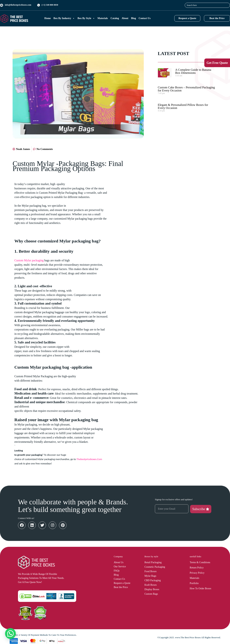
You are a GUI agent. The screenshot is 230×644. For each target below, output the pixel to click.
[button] (10, 634)
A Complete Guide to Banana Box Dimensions (193, 71)
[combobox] (207, 5)
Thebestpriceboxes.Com (89, 459)
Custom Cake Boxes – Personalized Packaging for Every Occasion (186, 89)
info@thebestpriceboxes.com (18, 5)
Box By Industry (64, 18)
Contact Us (145, 18)
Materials (103, 18)
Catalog (115, 18)
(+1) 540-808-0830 (50, 5)
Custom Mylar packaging (29, 260)
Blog (133, 18)
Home (48, 18)
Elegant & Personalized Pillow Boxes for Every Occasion (183, 106)
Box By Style (86, 18)
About (125, 18)
